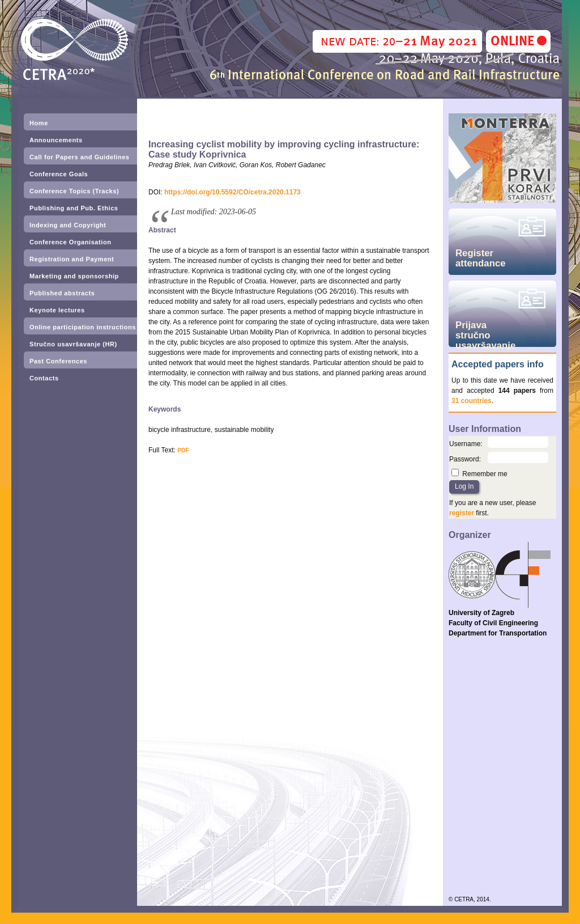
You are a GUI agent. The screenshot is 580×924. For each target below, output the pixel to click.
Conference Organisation (70, 242)
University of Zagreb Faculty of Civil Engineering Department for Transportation (498, 623)
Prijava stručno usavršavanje (485, 333)
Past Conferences (58, 361)
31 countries (472, 401)
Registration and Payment (72, 259)
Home (39, 123)
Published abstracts (62, 293)
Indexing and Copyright (68, 225)
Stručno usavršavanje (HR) (73, 344)
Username (465, 444)
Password (464, 459)
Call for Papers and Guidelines (80, 157)
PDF (183, 450)
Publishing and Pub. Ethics (74, 208)
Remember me (485, 474)
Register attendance (481, 258)
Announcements (56, 140)
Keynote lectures (57, 310)
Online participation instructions (83, 327)
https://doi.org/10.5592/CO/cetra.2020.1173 (233, 192)
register (462, 513)
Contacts (44, 378)
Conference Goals (59, 174)
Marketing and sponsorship (74, 276)
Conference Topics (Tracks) (74, 191)
